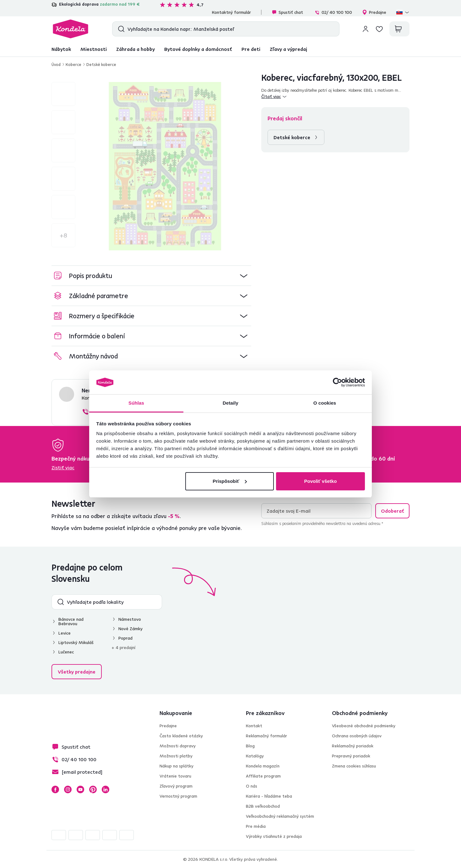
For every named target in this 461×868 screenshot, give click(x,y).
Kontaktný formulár (231, 12)
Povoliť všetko (320, 481)
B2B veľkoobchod (263, 806)
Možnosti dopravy (178, 746)
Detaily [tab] (230, 403)
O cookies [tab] (325, 403)
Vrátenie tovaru (175, 776)
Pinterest (93, 789)
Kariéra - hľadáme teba (269, 796)
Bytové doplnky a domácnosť (198, 49)
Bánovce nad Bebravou (71, 621)
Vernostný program (178, 796)
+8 (63, 235)
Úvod (56, 64)
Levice (65, 633)
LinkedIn (106, 789)
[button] (151, 276)
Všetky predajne (77, 672)
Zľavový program (176, 786)
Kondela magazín (263, 766)
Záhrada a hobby (136, 49)
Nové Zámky (130, 629)
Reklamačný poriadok (353, 746)
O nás (252, 786)
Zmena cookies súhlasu (354, 766)
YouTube (80, 789)
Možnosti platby (176, 756)
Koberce (73, 64)
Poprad (125, 638)
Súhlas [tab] (136, 403)
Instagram (68, 789)
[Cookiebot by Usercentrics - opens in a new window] (337, 382)
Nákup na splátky (176, 766)
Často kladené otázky (181, 736)
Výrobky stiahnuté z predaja (274, 836)
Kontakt (254, 726)
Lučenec (66, 652)
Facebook (55, 789)
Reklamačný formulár (266, 736)
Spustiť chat (287, 12)
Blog (250, 746)
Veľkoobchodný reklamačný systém (280, 816)
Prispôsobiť (230, 481)
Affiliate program (263, 776)
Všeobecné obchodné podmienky (364, 726)
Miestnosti (94, 49)
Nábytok (61, 49)
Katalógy (255, 756)
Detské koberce (101, 64)
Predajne (374, 12)
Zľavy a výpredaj (288, 49)
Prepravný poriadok (351, 756)
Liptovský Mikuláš (76, 642)
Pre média (256, 826)
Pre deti (251, 49)
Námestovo (130, 619)
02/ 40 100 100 (333, 12)
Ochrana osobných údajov (357, 736)
